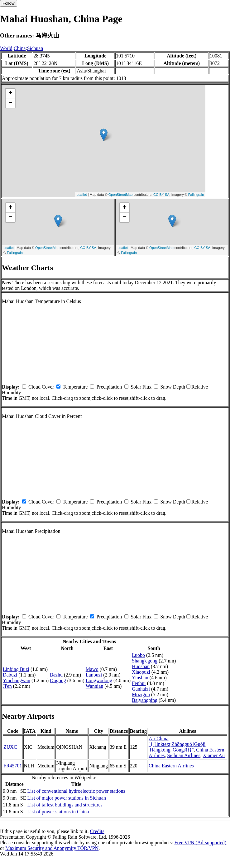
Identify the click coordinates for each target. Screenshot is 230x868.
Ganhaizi (141, 689)
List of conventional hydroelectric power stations (76, 791)
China (20, 48)
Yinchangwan (17, 680)
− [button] (10, 103)
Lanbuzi (94, 675)
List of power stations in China (58, 812)
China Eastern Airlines (171, 766)
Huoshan (141, 666)
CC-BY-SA (161, 195)
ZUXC (10, 747)
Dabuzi (10, 675)
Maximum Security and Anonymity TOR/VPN (52, 848)
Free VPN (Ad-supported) (200, 843)
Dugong (58, 680)
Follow (9, 3)
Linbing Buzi (16, 669)
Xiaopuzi (141, 672)
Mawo (92, 669)
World (6, 48)
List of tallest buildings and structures (65, 805)
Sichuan (35, 48)
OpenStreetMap (121, 195)
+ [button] (10, 93)
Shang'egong (145, 661)
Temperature (75, 387)
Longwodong (99, 680)
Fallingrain (196, 195)
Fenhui (139, 683)
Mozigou (141, 694)
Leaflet (82, 195)
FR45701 (13, 766)
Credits (97, 831)
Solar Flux (141, 387)
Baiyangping (145, 700)
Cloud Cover (41, 387)
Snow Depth (173, 387)
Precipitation (109, 387)
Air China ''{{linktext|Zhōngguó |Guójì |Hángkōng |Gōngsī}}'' (177, 744)
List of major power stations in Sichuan (67, 798)
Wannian (94, 686)
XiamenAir (214, 755)
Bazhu (56, 675)
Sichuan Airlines (184, 755)
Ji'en (7, 686)
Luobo (138, 655)
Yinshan (140, 678)
